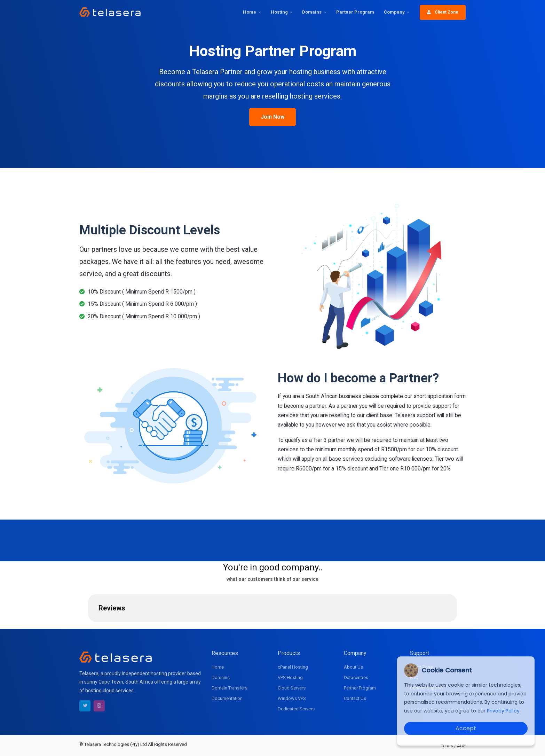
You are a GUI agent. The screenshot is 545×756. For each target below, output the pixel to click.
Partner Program (355, 12)
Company (394, 12)
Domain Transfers (230, 688)
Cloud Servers (292, 688)
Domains (312, 12)
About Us (353, 667)
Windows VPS (292, 698)
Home (250, 12)
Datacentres (356, 677)
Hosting (279, 12)
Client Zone (443, 12)
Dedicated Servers (296, 709)
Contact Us (355, 698)
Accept (466, 728)
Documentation (227, 698)
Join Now (273, 117)
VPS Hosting (290, 677)
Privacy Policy (503, 711)
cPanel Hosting (293, 667)
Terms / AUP (453, 746)
